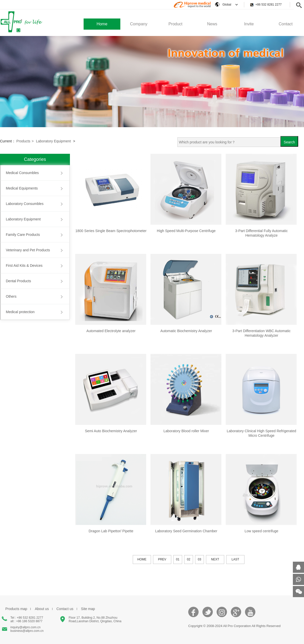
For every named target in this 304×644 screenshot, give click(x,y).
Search (289, 142)
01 (178, 559)
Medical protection (20, 312)
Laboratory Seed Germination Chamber (186, 531)
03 (200, 559)
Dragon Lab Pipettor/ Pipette (111, 531)
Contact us (65, 609)
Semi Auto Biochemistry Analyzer (111, 431)
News (212, 24)
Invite (249, 24)
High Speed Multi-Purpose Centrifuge (186, 231)
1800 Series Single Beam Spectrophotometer (111, 231)
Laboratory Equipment (53, 141)
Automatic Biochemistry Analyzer (186, 331)
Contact (286, 24)
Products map (16, 609)
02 (189, 559)
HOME (142, 559)
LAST (235, 559)
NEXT (215, 559)
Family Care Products (23, 235)
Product (175, 24)
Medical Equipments (22, 188)
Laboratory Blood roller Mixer (186, 431)
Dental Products (18, 281)
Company (139, 24)
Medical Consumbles (22, 173)
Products (25, 141)
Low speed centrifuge (261, 531)
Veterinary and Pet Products (28, 250)
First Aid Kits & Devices (24, 266)
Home (102, 24)
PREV (162, 559)
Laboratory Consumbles (25, 204)
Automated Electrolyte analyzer (111, 331)
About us (42, 609)
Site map (88, 609)
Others (11, 296)
